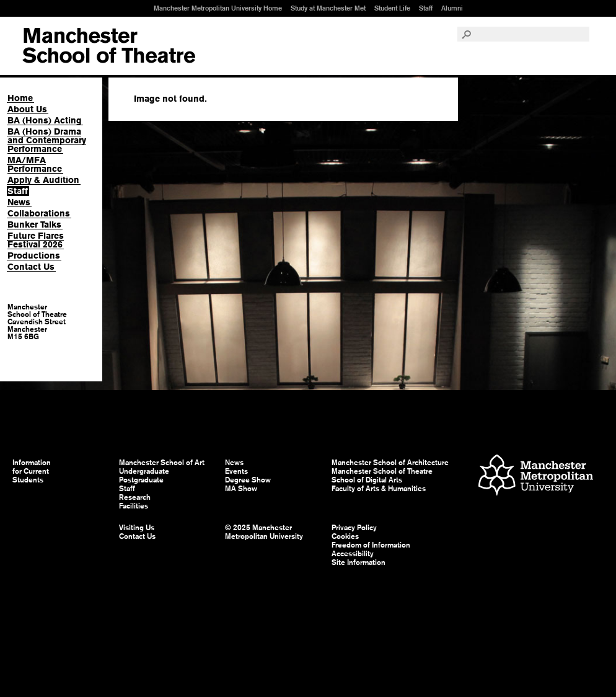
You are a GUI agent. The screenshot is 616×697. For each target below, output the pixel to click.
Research (135, 497)
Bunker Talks (34, 224)
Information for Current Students (32, 471)
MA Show (241, 489)
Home (20, 98)
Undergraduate (144, 471)
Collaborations (39, 213)
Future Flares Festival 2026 (36, 240)
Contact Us (31, 267)
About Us (27, 109)
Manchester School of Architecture (390, 463)
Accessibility (353, 554)
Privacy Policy (354, 528)
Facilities (134, 506)
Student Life (392, 8)
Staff (426, 8)
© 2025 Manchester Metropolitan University (264, 532)
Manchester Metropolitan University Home (218, 8)
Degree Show (248, 480)
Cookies (345, 536)
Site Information (359, 562)
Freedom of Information (371, 545)
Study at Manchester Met (328, 8)
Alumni (452, 8)
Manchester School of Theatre (382, 471)
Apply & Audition (43, 180)
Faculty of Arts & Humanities (379, 489)
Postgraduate (141, 480)
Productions (34, 255)
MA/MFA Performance (35, 164)
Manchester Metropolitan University (536, 477)
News (19, 202)
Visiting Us (137, 528)
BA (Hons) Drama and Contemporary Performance (47, 140)
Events (236, 471)
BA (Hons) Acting (45, 120)
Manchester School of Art (109, 46)
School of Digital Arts (367, 480)
